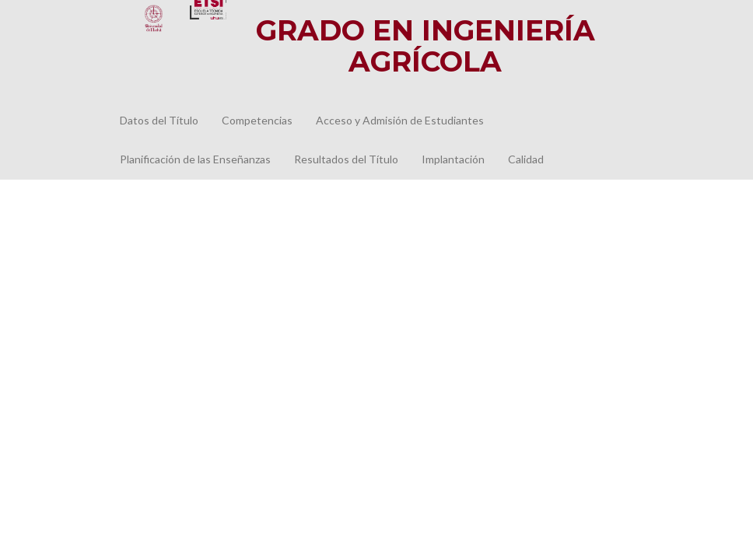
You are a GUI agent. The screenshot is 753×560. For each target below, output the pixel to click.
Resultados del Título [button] (346, 159)
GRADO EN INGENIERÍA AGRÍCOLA (426, 46)
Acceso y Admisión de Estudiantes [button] (400, 120)
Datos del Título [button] (159, 120)
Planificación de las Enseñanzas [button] (195, 159)
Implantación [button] (453, 159)
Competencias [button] (257, 120)
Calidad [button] (526, 159)
